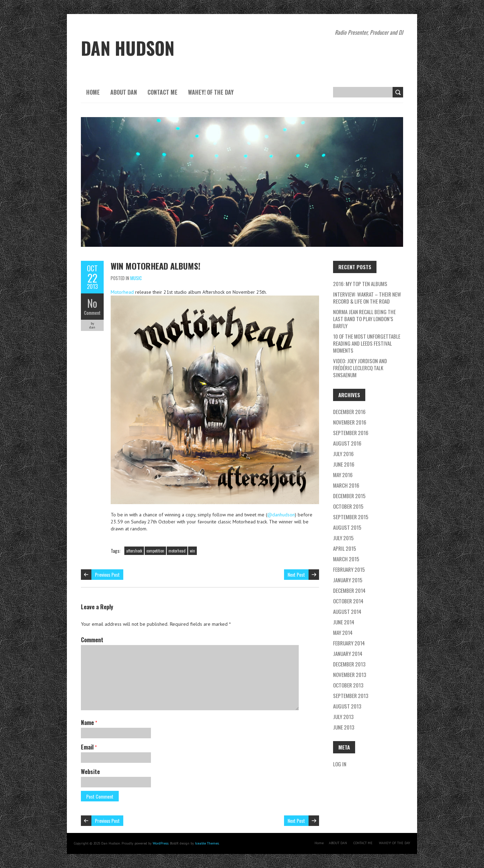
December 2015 (349, 496)
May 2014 (343, 632)
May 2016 (343, 475)
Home (93, 92)
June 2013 (344, 727)
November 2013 (350, 674)
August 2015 (347, 527)
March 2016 (346, 485)
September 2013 (351, 696)
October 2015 (348, 506)
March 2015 (346, 559)
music (136, 278)
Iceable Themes (207, 843)
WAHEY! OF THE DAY (211, 92)
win (192, 551)
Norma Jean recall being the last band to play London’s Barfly (364, 319)
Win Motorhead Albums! (155, 266)
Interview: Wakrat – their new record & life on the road (367, 298)
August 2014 (347, 611)
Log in (340, 764)
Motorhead (122, 292)
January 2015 (348, 580)
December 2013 (349, 664)
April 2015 (345, 548)
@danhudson (281, 515)
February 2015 (349, 569)
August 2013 (347, 706)
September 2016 (351, 433)
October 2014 (348, 601)
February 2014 (349, 643)
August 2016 (347, 443)
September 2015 (351, 517)
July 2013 (343, 717)
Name (89, 723)
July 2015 (343, 538)
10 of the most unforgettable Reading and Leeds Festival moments (367, 343)
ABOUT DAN (124, 92)
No (92, 303)
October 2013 (348, 685)
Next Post (296, 574)
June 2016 (344, 464)
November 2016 (350, 422)
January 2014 (348, 653)
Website (90, 772)
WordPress (161, 843)
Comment (92, 313)
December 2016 (349, 412)
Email (89, 747)
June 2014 (344, 622)
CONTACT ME (163, 92)
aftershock (134, 551)
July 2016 (343, 454)
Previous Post (107, 574)
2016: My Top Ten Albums (360, 284)
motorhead (177, 551)
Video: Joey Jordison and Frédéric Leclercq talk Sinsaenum (360, 368)
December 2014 (349, 590)
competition (155, 551)
